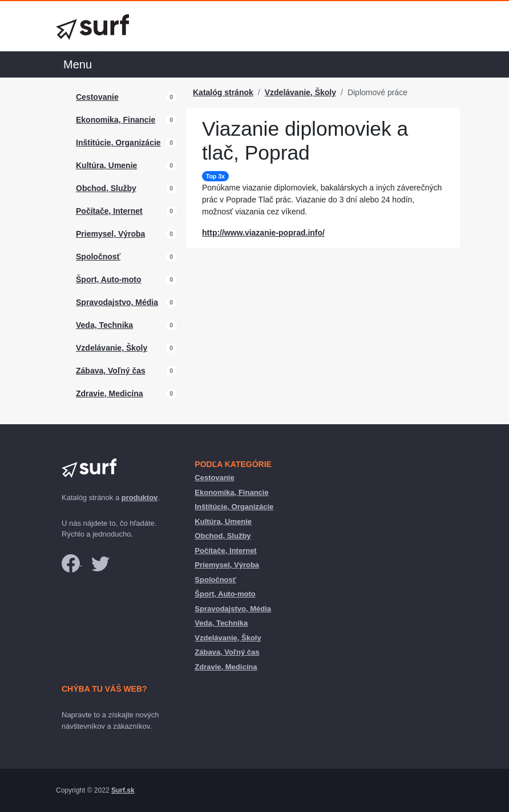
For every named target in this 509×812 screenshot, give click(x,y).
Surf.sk (123, 790)
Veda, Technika (104, 325)
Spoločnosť (98, 257)
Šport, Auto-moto (109, 279)
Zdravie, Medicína (109, 393)
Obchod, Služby (106, 188)
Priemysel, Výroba (110, 234)
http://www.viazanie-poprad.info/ (263, 233)
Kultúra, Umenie (106, 165)
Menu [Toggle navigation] (78, 64)
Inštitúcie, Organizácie (118, 143)
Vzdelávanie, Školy (112, 348)
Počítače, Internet (109, 211)
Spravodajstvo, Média (117, 302)
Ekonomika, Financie (116, 120)
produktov (140, 498)
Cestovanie (97, 97)
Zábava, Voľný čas (111, 371)
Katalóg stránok (223, 92)
